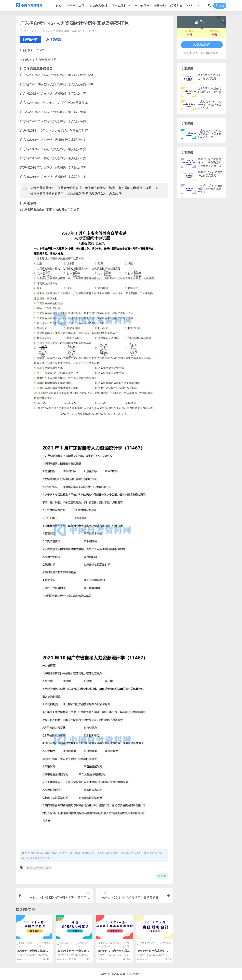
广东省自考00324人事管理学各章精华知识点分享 (209, 105)
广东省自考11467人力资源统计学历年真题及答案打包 (209, 134)
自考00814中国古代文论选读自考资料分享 (209, 92)
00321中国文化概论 (27, 945)
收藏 (162, 876)
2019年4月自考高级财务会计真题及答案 (153, 952)
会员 (189, 31)
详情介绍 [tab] (31, 40)
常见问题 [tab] (53, 40)
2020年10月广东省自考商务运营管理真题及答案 (210, 189)
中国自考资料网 (134, 974)
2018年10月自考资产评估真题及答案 (210, 174)
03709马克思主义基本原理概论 (109, 945)
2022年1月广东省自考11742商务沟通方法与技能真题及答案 (209, 162)
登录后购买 (202, 45)
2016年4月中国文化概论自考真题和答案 (33, 952)
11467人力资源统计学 (56, 31)
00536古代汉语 (66, 945)
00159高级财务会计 (147, 945)
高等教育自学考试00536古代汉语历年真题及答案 (73, 952)
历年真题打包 (78, 31)
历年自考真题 (45, 945)
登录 (220, 6)
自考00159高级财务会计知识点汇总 (209, 77)
